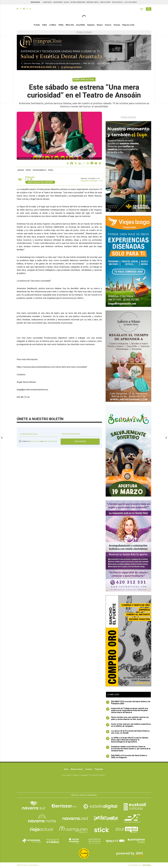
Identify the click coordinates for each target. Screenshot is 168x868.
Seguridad (84, 775)
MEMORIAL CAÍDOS (93, 2)
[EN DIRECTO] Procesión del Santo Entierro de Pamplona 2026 (128, 703)
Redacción (30, 177)
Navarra (100, 25)
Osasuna (117, 25)
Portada (37, 25)
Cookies (75, 775)
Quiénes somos (77, 769)
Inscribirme (80, 441)
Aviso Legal (66, 775)
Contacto (89, 769)
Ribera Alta (70, 25)
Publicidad (99, 769)
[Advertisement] (7, 70)
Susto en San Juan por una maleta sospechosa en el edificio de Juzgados (128, 725)
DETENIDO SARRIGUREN (78, 2)
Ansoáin (21, 170)
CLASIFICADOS (47, 2)
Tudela (44, 25)
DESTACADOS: (35, 2)
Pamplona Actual (84, 79)
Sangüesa (91, 25)
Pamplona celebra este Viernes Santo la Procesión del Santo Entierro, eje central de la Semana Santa (128, 749)
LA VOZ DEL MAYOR (131, 2)
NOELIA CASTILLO (118, 2)
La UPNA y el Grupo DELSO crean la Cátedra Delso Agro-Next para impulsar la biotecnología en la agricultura (127, 740)
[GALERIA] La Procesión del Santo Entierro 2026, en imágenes (127, 757)
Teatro (28, 170)
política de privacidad (50, 441)
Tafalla (61, 25)
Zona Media (80, 25)
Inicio (66, 769)
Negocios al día (128, 25)
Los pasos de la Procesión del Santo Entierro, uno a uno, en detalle (128, 732)
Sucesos (108, 25)
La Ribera (53, 25)
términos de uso (35, 441)
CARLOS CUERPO (105, 2)
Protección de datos (98, 775)
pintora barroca (39, 170)
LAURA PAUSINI (58, 2)
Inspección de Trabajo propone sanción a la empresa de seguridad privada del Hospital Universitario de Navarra (127, 710)
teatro (50, 170)
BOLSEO (66, 2)
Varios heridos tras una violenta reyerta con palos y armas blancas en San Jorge (127, 718)
